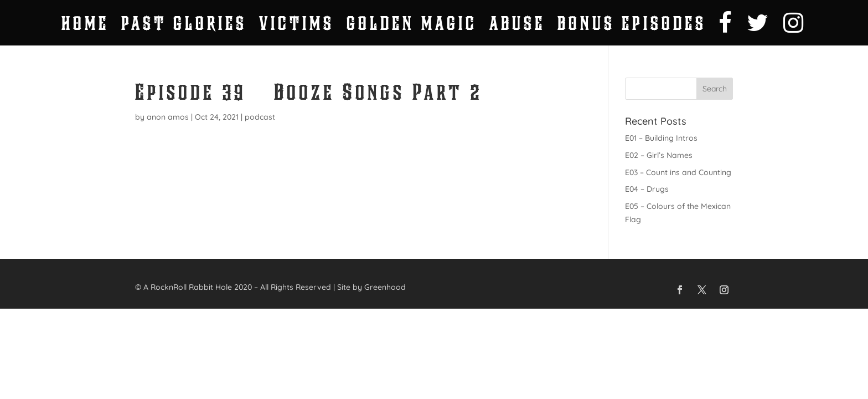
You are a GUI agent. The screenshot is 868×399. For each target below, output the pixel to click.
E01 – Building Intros (661, 138)
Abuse (517, 27)
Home (85, 27)
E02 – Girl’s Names (659, 155)
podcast (260, 117)
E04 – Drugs (647, 189)
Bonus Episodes (632, 27)
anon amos (168, 117)
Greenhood (385, 287)
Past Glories (184, 27)
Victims (297, 27)
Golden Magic (412, 27)
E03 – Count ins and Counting (678, 172)
